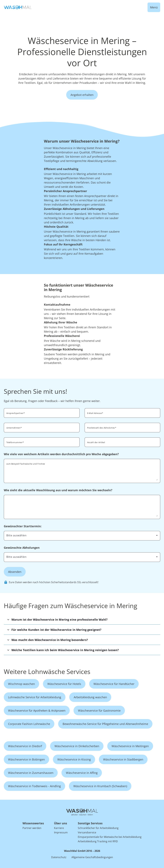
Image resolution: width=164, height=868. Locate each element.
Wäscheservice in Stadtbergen (123, 759)
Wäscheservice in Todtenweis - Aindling (34, 786)
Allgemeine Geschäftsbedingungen (92, 857)
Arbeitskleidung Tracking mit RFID (98, 841)
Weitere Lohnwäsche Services (47, 672)
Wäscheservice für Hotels (64, 684)
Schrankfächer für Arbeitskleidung (98, 828)
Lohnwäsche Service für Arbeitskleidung (35, 697)
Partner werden (32, 828)
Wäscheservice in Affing (82, 773)
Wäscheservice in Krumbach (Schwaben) (100, 786)
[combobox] (122, 427)
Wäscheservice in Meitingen (130, 746)
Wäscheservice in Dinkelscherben (77, 746)
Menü (154, 7)
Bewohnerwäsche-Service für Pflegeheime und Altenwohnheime (105, 724)
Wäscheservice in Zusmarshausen (31, 773)
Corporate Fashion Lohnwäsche (29, 724)
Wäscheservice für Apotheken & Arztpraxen (37, 710)
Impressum (61, 832)
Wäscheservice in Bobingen (26, 759)
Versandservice (87, 832)
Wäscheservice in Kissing (74, 759)
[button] (82, 619)
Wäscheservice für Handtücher (114, 684)
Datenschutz (59, 857)
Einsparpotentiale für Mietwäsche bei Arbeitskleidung (110, 837)
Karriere (59, 828)
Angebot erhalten (82, 95)
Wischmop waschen (21, 684)
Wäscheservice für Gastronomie (99, 710)
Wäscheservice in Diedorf (25, 746)
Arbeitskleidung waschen (90, 697)
